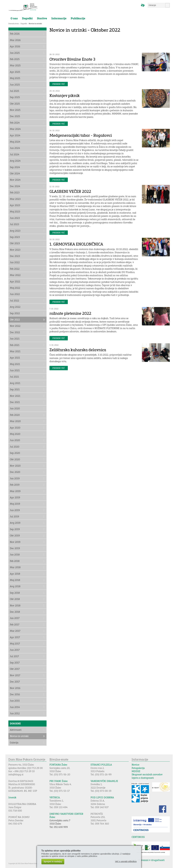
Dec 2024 (15, 186)
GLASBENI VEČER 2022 (70, 191)
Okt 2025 (15, 104)
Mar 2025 (15, 65)
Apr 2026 (15, 46)
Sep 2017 (15, 663)
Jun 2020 (15, 440)
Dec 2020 (15, 472)
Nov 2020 (15, 466)
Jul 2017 (14, 656)
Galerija (14, 742)
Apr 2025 (15, 72)
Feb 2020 (15, 415)
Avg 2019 (15, 523)
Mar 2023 (15, 199)
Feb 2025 (15, 59)
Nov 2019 (15, 542)
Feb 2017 (15, 624)
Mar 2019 (15, 491)
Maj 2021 (15, 364)
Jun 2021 (15, 370)
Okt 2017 (15, 669)
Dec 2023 (15, 256)
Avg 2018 (15, 586)
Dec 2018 (15, 612)
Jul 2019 (14, 516)
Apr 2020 (15, 428)
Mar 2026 (15, 40)
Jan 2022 (15, 262)
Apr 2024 (15, 135)
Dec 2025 (15, 116)
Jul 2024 (15, 154)
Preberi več (59, 84)
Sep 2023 (15, 237)
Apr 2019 (15, 497)
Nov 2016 (15, 688)
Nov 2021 (15, 396)
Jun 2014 (15, 707)
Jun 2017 (15, 650)
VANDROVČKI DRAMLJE (104, 781)
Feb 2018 (15, 561)
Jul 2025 (14, 91)
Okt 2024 (15, 173)
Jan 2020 (15, 408)
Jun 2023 (15, 218)
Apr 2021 (15, 358)
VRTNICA (55, 797)
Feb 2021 (15, 345)
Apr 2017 (15, 637)
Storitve (42, 18)
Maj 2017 (15, 643)
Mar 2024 (15, 129)
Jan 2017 (15, 618)
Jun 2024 (15, 148)
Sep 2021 (15, 389)
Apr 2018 (15, 574)
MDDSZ (136, 771)
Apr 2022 (15, 281)
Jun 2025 (15, 85)
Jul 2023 (14, 224)
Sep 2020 (15, 453)
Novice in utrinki (35, 23)
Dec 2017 (15, 682)
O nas (14, 18)
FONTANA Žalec (58, 765)
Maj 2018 (15, 580)
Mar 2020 (15, 421)
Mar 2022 (15, 275)
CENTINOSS (138, 837)
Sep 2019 (15, 529)
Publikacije (78, 18)
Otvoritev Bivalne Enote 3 (72, 59)
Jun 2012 (15, 713)
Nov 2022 (15, 326)
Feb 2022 (15, 269)
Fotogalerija (138, 768)
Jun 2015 (15, 701)
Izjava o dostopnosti (143, 778)
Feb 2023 (15, 192)
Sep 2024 (15, 167)
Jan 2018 (15, 554)
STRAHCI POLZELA (101, 765)
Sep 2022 (15, 313)
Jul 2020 (15, 447)
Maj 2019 (15, 504)
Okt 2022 (15, 320)
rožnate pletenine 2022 (70, 313)
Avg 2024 (15, 161)
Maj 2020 (15, 434)
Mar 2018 (15, 567)
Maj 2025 (15, 78)
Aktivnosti (16, 730)
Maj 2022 (15, 288)
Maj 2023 (15, 211)
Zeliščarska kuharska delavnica (78, 350)
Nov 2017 (15, 675)
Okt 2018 (15, 599)
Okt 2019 (15, 535)
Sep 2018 (15, 593)
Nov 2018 (15, 605)
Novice (135, 765)
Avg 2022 (15, 307)
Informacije (59, 18)
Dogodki (27, 18)
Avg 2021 (15, 383)
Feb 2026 (15, 34)
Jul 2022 (14, 300)
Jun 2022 (15, 294)
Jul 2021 (14, 377)
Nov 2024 (15, 180)
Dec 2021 (15, 402)
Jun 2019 (15, 510)
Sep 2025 (15, 97)
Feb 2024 (15, 123)
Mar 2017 (15, 631)
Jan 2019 (15, 478)
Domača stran (14, 23)
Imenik (12, 797)
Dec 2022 (15, 332)
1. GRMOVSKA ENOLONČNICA (76, 244)
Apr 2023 (15, 205)
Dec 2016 (15, 694)
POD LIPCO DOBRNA (102, 797)
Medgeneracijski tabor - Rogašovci (81, 135)
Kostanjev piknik (65, 95)
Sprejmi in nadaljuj (53, 862)
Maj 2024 (15, 142)
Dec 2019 (15, 548)
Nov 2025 (15, 110)
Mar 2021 (15, 351)
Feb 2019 (15, 485)
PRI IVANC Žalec (59, 781)
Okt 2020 (15, 459)
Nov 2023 (15, 250)
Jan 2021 (15, 339)
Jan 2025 (15, 53)
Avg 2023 (15, 231)
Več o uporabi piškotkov (126, 861)
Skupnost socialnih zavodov (147, 774)
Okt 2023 (15, 243)
